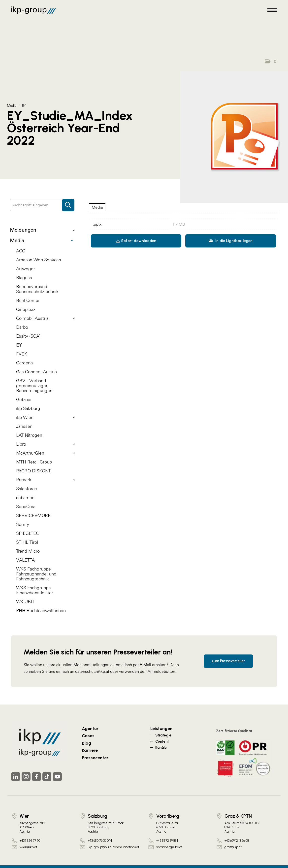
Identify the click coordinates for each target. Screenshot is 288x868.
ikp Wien (45, 417)
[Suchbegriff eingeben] (42, 205)
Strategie (163, 735)
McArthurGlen (45, 453)
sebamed (25, 498)
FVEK (22, 354)
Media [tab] (97, 207)
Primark (45, 480)
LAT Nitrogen (29, 435)
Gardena (24, 363)
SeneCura (26, 506)
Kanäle (161, 748)
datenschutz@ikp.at (92, 671)
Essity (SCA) (28, 336)
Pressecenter (95, 758)
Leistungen (161, 728)
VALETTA (25, 560)
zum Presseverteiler (228, 661)
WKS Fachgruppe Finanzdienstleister (35, 590)
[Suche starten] (68, 203)
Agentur (90, 728)
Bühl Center (28, 300)
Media (41, 241)
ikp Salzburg (28, 408)
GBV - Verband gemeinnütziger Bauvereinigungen (34, 386)
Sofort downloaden (136, 241)
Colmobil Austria (45, 318)
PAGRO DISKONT (33, 471)
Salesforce (27, 489)
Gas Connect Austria (36, 372)
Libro (45, 444)
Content (162, 741)
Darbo (22, 327)
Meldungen (42, 230)
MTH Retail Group (34, 462)
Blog (86, 743)
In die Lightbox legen (231, 241)
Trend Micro (28, 551)
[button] (271, 61)
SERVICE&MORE (33, 515)
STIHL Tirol (27, 542)
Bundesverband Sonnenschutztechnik (37, 289)
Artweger (26, 269)
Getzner (24, 399)
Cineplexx (26, 309)
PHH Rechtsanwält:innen (41, 610)
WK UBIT (25, 602)
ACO (21, 251)
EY (19, 345)
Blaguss (24, 278)
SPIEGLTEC (28, 533)
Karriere (90, 750)
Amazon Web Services (39, 260)
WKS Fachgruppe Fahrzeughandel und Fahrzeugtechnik (36, 574)
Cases (88, 736)
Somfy (23, 524)
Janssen (24, 426)
